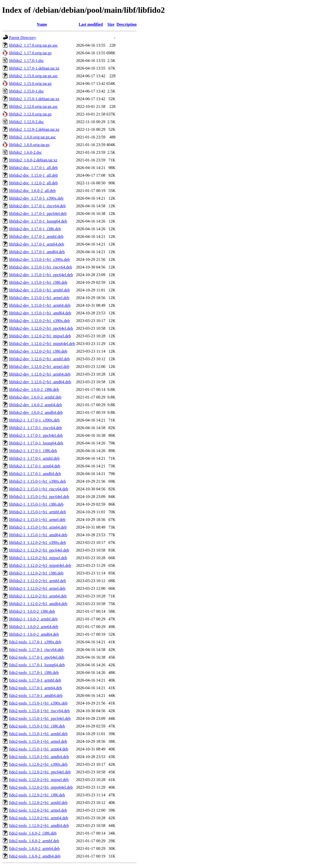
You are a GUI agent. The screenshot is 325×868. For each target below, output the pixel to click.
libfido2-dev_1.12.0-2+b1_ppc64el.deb (41, 328)
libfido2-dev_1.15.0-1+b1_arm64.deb (40, 305)
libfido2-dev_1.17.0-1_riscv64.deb (37, 206)
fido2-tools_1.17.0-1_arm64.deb (35, 688)
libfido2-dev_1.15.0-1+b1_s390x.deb (39, 259)
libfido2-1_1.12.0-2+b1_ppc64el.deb (39, 550)
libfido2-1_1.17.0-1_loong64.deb (36, 443)
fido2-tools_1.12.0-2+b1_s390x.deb (38, 764)
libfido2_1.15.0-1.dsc (26, 91)
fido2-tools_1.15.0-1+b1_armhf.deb (38, 734)
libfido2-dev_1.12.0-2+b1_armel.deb (39, 367)
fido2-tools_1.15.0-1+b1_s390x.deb (38, 703)
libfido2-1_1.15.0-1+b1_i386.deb (36, 504)
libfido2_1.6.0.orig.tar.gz (29, 145)
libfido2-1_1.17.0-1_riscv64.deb (35, 428)
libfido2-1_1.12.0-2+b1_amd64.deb (38, 604)
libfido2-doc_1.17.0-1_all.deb (33, 168)
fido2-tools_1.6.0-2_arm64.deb (34, 848)
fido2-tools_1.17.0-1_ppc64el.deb (37, 657)
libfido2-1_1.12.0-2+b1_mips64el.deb (40, 565)
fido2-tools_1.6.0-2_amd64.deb (35, 856)
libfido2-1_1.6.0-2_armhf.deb (33, 619)
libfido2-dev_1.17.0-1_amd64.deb (37, 252)
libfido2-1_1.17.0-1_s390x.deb (34, 420)
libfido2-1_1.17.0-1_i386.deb (33, 451)
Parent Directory (22, 38)
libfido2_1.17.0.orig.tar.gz (30, 53)
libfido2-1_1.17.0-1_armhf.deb (34, 458)
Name (42, 24)
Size (111, 24)
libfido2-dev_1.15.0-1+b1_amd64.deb (40, 313)
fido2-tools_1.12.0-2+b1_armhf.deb (38, 803)
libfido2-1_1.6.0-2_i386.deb (32, 611)
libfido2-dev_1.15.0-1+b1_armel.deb (39, 298)
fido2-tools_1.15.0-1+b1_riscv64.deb (39, 711)
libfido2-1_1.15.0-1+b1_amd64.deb (38, 535)
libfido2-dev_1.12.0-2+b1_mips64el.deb (42, 344)
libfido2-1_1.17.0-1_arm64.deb (35, 466)
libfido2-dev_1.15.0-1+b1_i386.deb (38, 282)
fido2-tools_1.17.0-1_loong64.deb (37, 665)
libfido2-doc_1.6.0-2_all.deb (32, 191)
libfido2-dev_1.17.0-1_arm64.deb (36, 244)
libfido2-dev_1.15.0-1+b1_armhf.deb (39, 290)
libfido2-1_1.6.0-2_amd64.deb (34, 634)
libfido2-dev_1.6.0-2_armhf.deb (35, 397)
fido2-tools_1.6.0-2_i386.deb (33, 833)
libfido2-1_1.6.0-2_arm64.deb (34, 627)
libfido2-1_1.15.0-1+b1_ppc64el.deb (39, 497)
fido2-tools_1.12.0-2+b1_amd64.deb (39, 826)
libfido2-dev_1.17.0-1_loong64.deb (38, 221)
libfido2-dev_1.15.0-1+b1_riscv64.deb (41, 267)
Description (127, 24)
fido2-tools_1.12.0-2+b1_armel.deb (38, 810)
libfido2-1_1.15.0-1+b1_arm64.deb (38, 527)
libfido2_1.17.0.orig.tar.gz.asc (33, 45)
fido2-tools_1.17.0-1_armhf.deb (35, 680)
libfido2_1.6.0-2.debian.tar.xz (33, 160)
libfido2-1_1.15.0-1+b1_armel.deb (37, 520)
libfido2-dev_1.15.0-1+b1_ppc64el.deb (41, 275)
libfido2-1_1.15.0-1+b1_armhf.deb (37, 512)
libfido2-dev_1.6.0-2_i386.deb (34, 390)
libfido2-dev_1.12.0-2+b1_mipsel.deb (40, 336)
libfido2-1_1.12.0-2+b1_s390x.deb (37, 542)
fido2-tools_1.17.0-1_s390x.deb (35, 642)
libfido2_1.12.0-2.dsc (26, 122)
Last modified (91, 24)
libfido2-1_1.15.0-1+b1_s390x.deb (37, 481)
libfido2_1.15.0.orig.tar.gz (30, 84)
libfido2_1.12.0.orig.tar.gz (30, 114)
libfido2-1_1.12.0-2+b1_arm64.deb (38, 596)
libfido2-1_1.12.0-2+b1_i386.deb (36, 573)
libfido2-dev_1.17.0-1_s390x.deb (36, 198)
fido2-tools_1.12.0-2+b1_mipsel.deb (39, 780)
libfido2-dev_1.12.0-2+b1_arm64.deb (40, 374)
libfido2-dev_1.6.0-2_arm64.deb (35, 405)
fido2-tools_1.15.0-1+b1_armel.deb (38, 741)
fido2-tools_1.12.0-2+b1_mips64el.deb (41, 787)
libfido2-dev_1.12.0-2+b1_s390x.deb (39, 321)
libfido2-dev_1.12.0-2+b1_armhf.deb (39, 359)
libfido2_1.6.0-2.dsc (25, 152)
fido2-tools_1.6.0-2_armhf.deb (34, 841)
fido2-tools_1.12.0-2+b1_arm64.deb (39, 818)
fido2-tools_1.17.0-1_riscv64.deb (36, 650)
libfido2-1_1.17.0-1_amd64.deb (35, 474)
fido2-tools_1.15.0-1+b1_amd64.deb (39, 757)
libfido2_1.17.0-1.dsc (26, 61)
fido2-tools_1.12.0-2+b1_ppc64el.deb (40, 772)
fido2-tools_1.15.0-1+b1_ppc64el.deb (40, 718)
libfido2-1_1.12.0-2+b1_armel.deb (37, 588)
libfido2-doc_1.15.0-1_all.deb (33, 175)
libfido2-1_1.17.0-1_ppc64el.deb (36, 435)
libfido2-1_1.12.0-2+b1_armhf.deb (37, 581)
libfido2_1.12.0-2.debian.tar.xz (34, 129)
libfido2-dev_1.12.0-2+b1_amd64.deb (40, 382)
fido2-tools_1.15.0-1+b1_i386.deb (37, 726)
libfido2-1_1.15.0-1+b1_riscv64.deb (39, 489)
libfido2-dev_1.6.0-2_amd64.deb (36, 412)
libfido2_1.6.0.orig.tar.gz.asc (32, 137)
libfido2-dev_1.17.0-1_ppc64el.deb (38, 214)
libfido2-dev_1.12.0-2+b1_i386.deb (38, 351)
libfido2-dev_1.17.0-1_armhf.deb (36, 237)
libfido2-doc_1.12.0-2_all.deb (33, 183)
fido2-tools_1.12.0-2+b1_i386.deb (37, 795)
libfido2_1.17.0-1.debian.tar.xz (34, 68)
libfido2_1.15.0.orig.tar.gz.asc (33, 76)
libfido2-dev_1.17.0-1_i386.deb (35, 229)
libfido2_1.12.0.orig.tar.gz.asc (33, 106)
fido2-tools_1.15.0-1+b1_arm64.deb (39, 749)
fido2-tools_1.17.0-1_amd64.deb (36, 695)
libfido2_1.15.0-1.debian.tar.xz (34, 99)
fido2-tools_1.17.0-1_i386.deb (34, 673)
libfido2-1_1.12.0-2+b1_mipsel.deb (38, 558)
